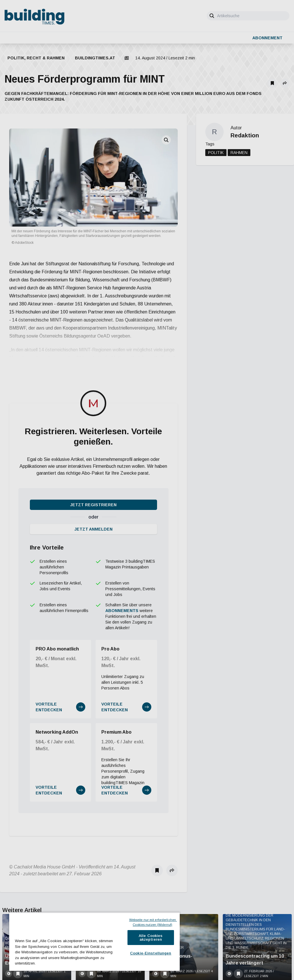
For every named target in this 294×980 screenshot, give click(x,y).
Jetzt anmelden (93, 401)
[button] (285, 83)
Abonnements (122, 483)
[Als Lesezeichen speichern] (272, 83)
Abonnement (267, 38)
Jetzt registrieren (93, 377)
